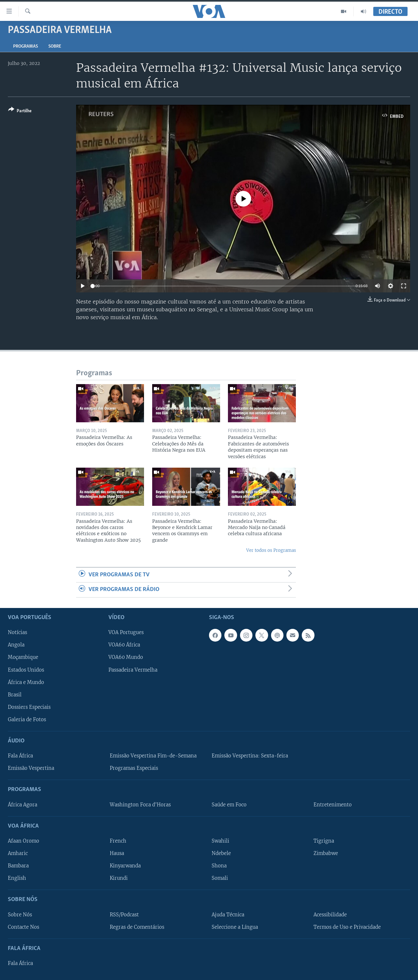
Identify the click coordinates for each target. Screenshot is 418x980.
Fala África (20, 756)
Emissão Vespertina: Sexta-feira (250, 756)
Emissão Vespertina (31, 768)
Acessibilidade (330, 914)
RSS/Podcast (124, 914)
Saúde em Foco (229, 804)
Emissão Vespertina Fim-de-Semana (153, 756)
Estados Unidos (26, 670)
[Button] (20, 111)
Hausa (117, 853)
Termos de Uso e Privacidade (347, 927)
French (118, 841)
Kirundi (119, 878)
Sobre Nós (20, 914)
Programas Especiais (134, 768)
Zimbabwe (326, 853)
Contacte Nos (24, 927)
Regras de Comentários (137, 927)
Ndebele (221, 853)
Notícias (17, 632)
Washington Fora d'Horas (140, 804)
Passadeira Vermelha (133, 670)
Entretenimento (333, 804)
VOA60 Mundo (126, 657)
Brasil (15, 694)
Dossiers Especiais (29, 707)
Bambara (18, 866)
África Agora (23, 804)
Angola (16, 645)
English (17, 878)
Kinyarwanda (125, 866)
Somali (220, 878)
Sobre (55, 47)
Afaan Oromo (24, 841)
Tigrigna (324, 841)
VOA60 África (124, 645)
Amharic (18, 853)
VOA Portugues (126, 632)
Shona (219, 866)
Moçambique (23, 657)
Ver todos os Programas (271, 550)
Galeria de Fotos (27, 719)
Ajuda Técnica (228, 914)
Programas (25, 47)
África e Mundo (26, 682)
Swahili (220, 841)
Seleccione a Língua (235, 927)
